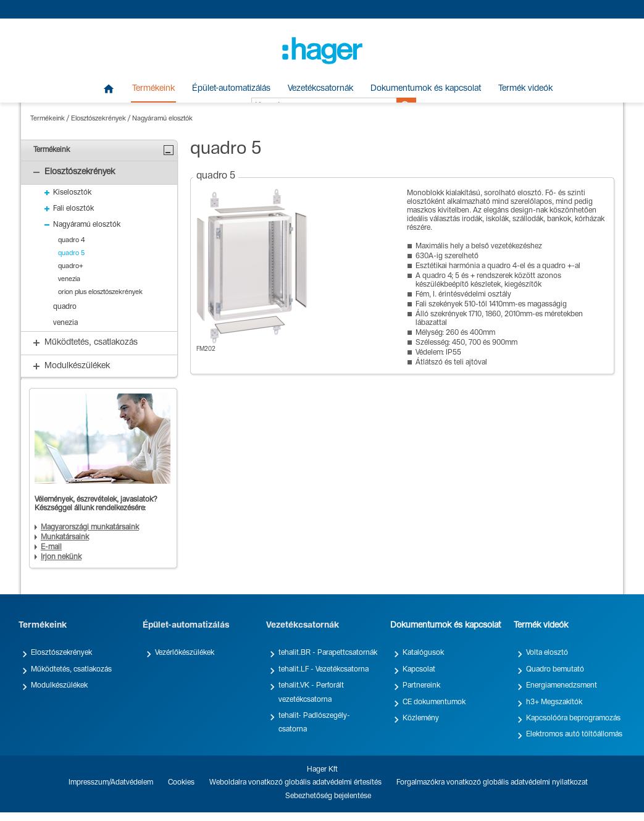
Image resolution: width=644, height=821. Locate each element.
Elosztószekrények (98, 119)
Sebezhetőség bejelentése (328, 796)
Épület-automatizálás (231, 89)
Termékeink (153, 89)
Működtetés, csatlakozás (71, 670)
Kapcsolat (419, 670)
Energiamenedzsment (562, 686)
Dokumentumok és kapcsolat (426, 89)
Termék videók (525, 89)
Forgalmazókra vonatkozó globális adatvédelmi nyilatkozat (492, 783)
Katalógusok (423, 653)
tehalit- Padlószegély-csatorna (314, 723)
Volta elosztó (547, 653)
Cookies (181, 783)
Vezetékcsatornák (320, 89)
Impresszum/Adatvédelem (111, 783)
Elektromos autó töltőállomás (574, 735)
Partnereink (421, 686)
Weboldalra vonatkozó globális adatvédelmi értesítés (295, 783)
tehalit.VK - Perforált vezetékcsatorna (311, 693)
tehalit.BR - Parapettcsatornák (328, 653)
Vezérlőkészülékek (185, 653)
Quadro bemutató (555, 670)
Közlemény (421, 718)
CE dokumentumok (434, 702)
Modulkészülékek (59, 686)
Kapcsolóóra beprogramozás (573, 718)
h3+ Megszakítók (554, 702)
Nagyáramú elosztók (162, 119)
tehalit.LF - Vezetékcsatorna (324, 670)
